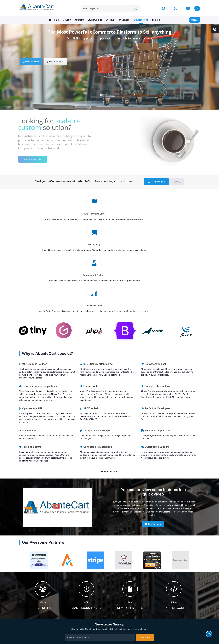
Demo (80, 20)
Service (124, 20)
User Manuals (117, 578)
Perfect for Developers (156, 322)
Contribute (41, 619)
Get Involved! (41, 606)
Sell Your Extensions (120, 594)
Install (177, 182)
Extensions (141, 20)
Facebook (163, 578)
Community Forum (166, 591)
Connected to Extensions (96, 361)
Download (95, 20)
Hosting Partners (118, 611)
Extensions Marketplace (121, 588)
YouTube (162, 585)
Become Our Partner (120, 615)
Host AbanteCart (55, 62)
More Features (109, 386)
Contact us (116, 591)
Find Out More (153, 438)
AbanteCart (195, 632)
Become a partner (180, 474)
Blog (156, 20)
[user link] (197, 8)
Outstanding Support (155, 361)
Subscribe (145, 552)
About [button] (67, 20)
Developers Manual (119, 581)
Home (54, 20)
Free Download (31, 62)
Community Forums (119, 585)
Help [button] (110, 20)
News (195, 20)
